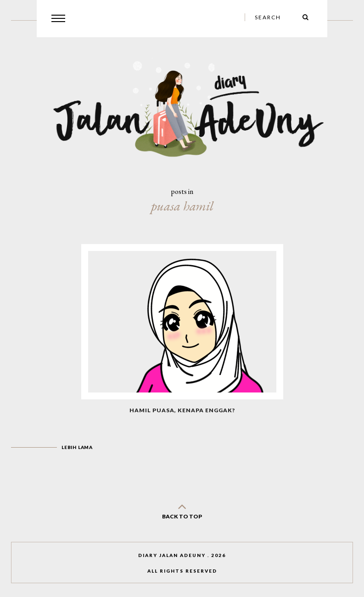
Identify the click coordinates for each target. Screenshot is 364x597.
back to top (182, 509)
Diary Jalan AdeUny (172, 555)
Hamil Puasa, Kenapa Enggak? (182, 410)
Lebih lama (77, 447)
